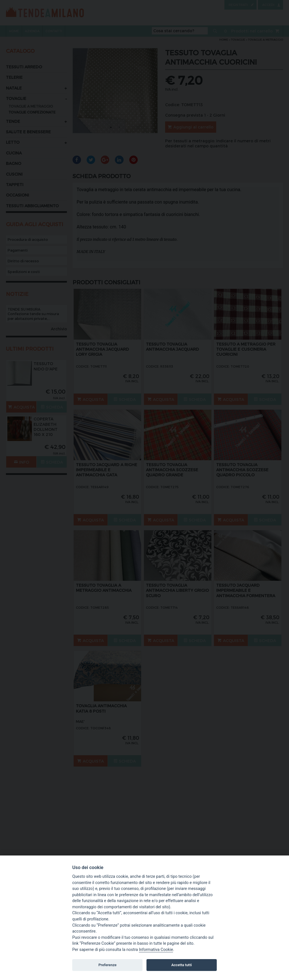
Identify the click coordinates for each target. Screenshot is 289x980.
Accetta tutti (182, 965)
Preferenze (108, 965)
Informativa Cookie (156, 950)
